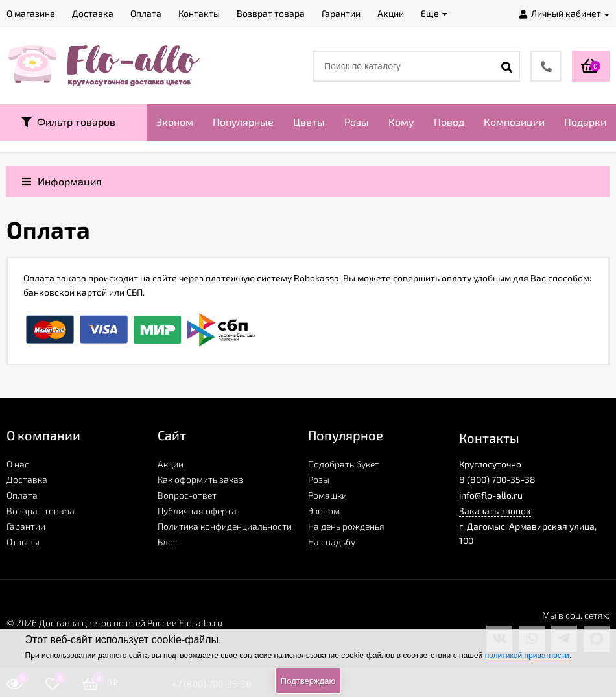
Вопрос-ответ (187, 495)
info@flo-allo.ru (491, 495)
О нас (18, 464)
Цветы (309, 122)
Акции (171, 464)
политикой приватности (527, 656)
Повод (449, 122)
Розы (357, 122)
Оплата (22, 495)
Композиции (514, 122)
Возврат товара (41, 511)
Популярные (243, 122)
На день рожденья (346, 526)
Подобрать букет (344, 464)
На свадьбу (332, 542)
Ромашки (327, 495)
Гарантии (26, 526)
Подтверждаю (308, 681)
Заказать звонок (495, 511)
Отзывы (23, 542)
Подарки (585, 122)
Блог (167, 542)
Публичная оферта (197, 511)
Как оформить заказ (200, 479)
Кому (401, 122)
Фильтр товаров (68, 122)
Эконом (175, 122)
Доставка (27, 479)
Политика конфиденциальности (225, 526)
